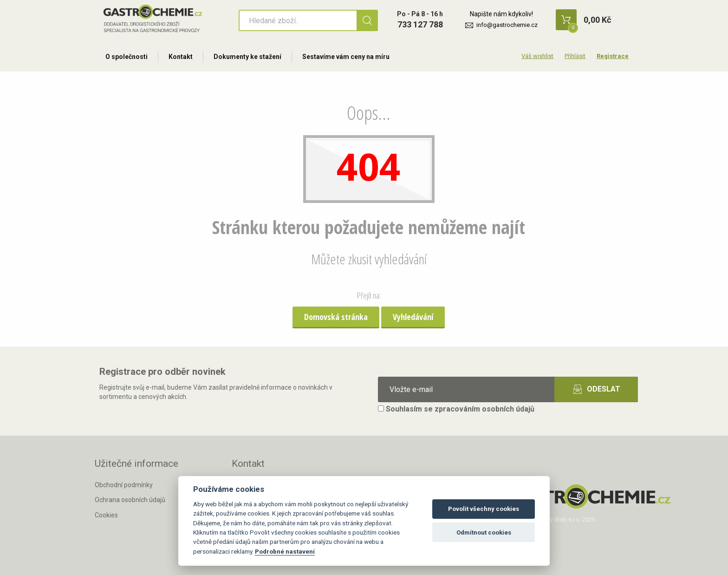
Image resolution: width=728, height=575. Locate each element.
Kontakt (181, 57)
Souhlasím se (456, 409)
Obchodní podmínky (124, 485)
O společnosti (127, 57)
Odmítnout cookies (484, 533)
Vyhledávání (413, 317)
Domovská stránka (336, 317)
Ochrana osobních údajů (130, 500)
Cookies (106, 515)
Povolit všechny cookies (484, 509)
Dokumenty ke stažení (247, 57)
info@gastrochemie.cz (507, 25)
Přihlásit (575, 56)
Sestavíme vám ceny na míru (346, 57)
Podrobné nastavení (285, 551)
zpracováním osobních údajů (484, 409)
